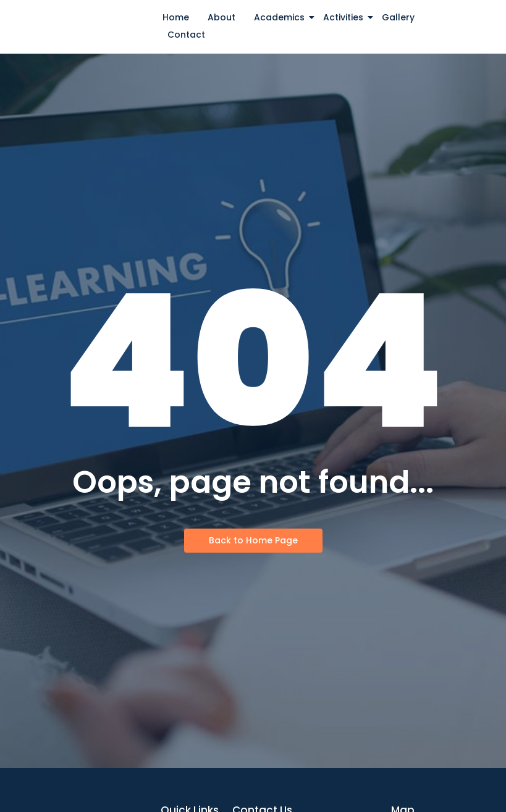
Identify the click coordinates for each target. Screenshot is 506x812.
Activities (345, 17)
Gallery (398, 17)
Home (176, 17)
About (221, 17)
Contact (186, 35)
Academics (281, 17)
